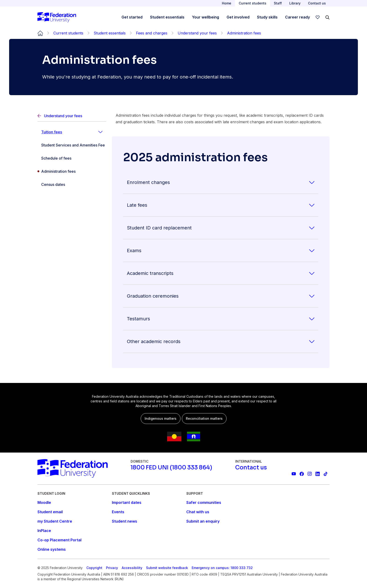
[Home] (57, 17)
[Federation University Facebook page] (302, 474)
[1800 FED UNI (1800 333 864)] (171, 468)
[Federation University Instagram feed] (310, 474)
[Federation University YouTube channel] (294, 474)
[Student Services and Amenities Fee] (72, 145)
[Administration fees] (72, 171)
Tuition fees (52, 132)
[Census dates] (72, 184)
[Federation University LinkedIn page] (318, 474)
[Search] (327, 17)
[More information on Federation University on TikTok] (326, 474)
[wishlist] (318, 17)
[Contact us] (251, 468)
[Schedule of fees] (72, 158)
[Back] (72, 116)
